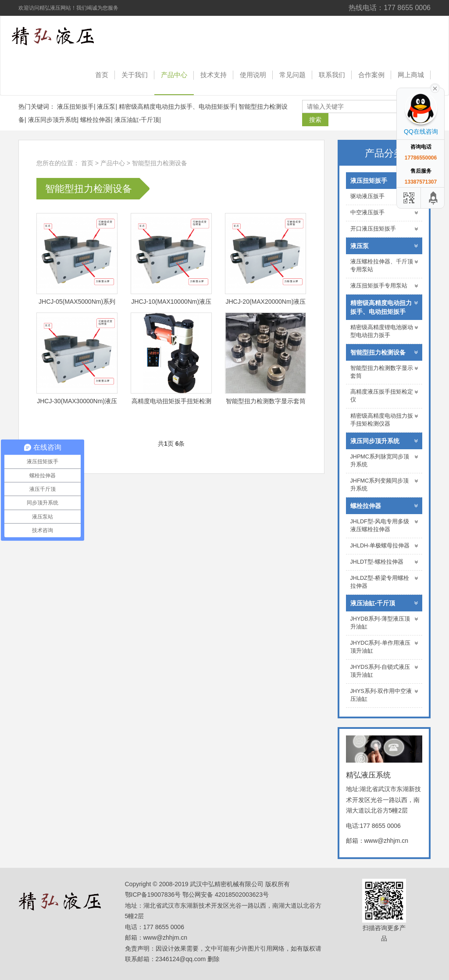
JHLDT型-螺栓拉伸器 (384, 562)
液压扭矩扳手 (75, 107)
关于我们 (135, 75)
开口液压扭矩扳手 (384, 229)
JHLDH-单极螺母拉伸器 (384, 546)
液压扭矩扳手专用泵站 (384, 286)
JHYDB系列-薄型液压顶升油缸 (384, 623)
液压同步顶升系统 (53, 120)
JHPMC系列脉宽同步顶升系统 (384, 461)
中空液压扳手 (384, 213)
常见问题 (292, 75)
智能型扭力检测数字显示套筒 (384, 372)
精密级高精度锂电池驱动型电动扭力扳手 (384, 331)
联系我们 (332, 75)
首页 (102, 75)
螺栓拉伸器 (96, 120)
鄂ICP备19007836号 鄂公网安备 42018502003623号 (197, 895)
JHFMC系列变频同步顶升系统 (384, 485)
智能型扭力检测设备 (160, 163)
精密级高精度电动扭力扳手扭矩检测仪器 (384, 420)
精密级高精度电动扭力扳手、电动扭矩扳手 (177, 107)
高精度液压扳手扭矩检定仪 (384, 396)
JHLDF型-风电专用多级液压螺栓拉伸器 (384, 526)
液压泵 (106, 107)
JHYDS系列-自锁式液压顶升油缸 (384, 671)
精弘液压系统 (64, 36)
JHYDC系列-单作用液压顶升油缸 (384, 647)
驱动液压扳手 (384, 197)
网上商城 (411, 75)
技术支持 (214, 75)
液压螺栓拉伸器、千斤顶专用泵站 (384, 266)
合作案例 (371, 75)
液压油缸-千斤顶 (137, 120)
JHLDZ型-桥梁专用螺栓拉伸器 (384, 582)
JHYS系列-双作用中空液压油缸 (384, 695)
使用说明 (253, 75)
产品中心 (174, 75)
